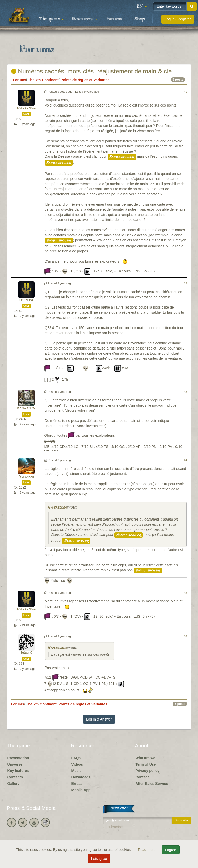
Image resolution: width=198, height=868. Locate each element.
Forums (114, 19)
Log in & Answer (99, 719)
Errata (77, 784)
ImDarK (26, 653)
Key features (18, 771)
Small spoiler (122, 157)
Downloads (81, 777)
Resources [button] (85, 19)
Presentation (18, 758)
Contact (142, 777)
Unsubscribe (113, 827)
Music (77, 771)
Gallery (13, 784)
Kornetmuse (26, 409)
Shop (140, 19)
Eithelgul (26, 300)
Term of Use (146, 764)
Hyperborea (26, 108)
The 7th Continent (43, 80)
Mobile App (81, 790)
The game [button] (51, 19)
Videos (77, 764)
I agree (171, 850)
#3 (185, 392)
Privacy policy (148, 771)
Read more (147, 850)
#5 (185, 593)
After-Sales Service (152, 784)
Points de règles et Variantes (85, 80)
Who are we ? (147, 758)
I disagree (99, 859)
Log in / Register (178, 19)
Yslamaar (26, 477)
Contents (15, 777)
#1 (185, 92)
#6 (185, 636)
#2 (185, 283)
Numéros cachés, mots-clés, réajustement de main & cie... (94, 71)
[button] (142, 6)
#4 (185, 460)
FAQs (76, 758)
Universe (15, 764)
